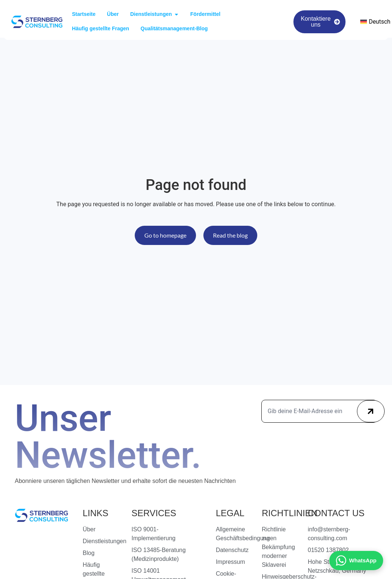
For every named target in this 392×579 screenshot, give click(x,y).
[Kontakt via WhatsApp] (356, 561)
